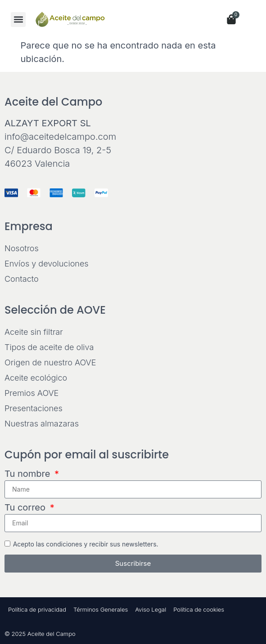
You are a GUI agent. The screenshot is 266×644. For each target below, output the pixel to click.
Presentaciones (34, 408)
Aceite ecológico (36, 378)
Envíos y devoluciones (47, 264)
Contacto (22, 279)
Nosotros (22, 248)
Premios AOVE (32, 393)
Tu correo (26, 508)
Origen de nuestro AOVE (50, 362)
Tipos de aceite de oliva (49, 347)
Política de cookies (199, 609)
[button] (18, 20)
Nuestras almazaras (42, 424)
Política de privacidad (37, 609)
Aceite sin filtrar (34, 332)
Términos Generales (101, 609)
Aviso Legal (151, 609)
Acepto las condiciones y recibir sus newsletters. (86, 544)
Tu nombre (29, 474)
